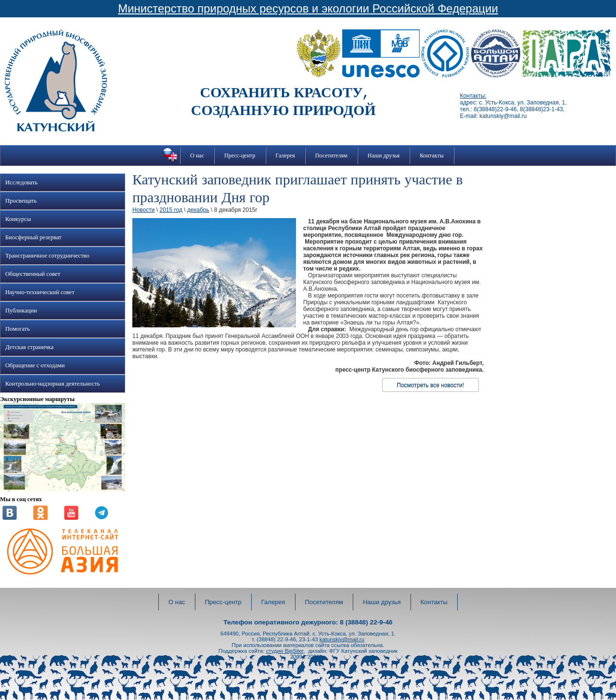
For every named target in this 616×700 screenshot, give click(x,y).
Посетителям (331, 156)
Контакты (432, 156)
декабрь (198, 210)
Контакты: (473, 96)
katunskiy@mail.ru (342, 639)
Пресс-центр (240, 156)
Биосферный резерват (33, 237)
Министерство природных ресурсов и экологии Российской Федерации (308, 8)
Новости (143, 210)
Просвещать (21, 201)
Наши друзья (384, 156)
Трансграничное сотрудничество (47, 256)
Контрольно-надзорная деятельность (53, 384)
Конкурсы (18, 219)
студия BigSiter (285, 651)
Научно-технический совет (40, 292)
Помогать (18, 329)
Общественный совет (33, 274)
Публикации (21, 311)
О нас (197, 156)
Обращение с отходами (35, 365)
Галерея (285, 156)
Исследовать (21, 182)
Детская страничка (29, 347)
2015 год (171, 210)
